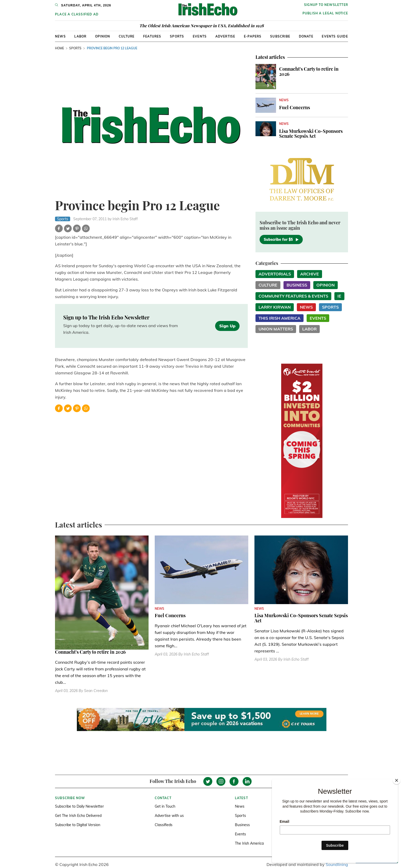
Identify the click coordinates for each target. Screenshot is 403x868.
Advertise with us (169, 816)
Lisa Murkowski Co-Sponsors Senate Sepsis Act (311, 134)
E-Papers (253, 36)
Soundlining (337, 864)
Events (200, 36)
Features (152, 36)
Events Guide (335, 36)
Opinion (103, 36)
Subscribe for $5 (281, 239)
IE (339, 296)
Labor (80, 36)
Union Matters (276, 329)
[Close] (397, 780)
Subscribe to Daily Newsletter (79, 806)
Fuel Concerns (295, 107)
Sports (177, 36)
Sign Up (227, 326)
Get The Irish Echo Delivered (78, 816)
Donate (306, 36)
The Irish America (249, 843)
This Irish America (280, 318)
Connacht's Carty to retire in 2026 (309, 71)
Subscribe (280, 36)
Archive (310, 274)
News (60, 36)
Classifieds (164, 825)
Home (59, 48)
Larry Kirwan (275, 307)
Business (297, 285)
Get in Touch (165, 806)
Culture (127, 36)
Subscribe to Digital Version (78, 825)
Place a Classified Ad (77, 14)
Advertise (225, 36)
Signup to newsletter (326, 5)
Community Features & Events (293, 296)
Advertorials (275, 274)
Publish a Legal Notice (325, 13)
